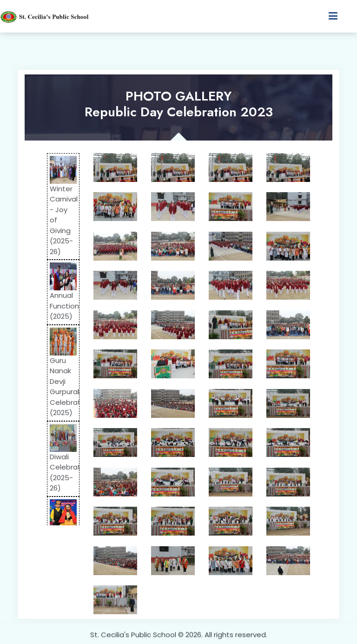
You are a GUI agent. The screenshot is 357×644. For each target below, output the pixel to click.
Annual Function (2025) (64, 306)
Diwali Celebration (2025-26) (70, 473)
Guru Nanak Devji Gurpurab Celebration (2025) (70, 387)
